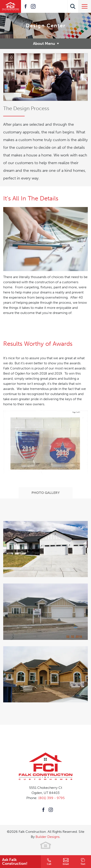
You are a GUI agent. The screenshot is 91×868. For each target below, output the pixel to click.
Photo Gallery (46, 493)
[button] (73, 6)
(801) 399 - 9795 (51, 798)
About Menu (44, 44)
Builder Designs (48, 837)
